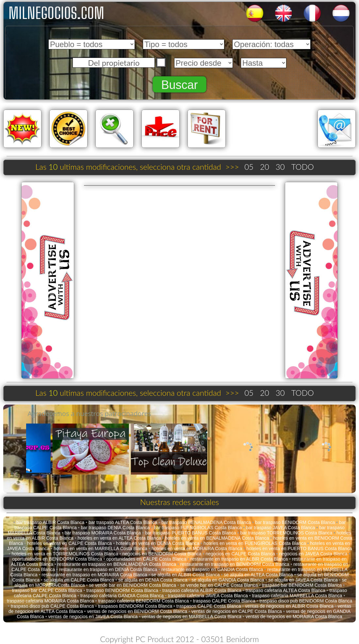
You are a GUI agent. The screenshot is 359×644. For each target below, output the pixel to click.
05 (249, 167)
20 (265, 167)
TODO (303, 167)
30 (280, 167)
